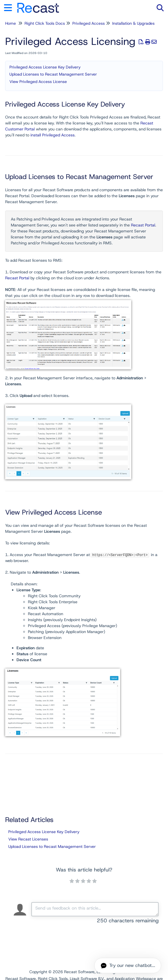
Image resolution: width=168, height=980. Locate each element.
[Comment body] (95, 909)
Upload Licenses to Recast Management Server (53, 74)
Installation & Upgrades (133, 23)
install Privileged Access (53, 135)
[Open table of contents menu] (10, 7)
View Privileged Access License (38, 82)
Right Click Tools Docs (45, 23)
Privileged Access (89, 23)
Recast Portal (143, 225)
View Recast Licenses (28, 839)
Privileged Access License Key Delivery (45, 67)
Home (11, 23)
